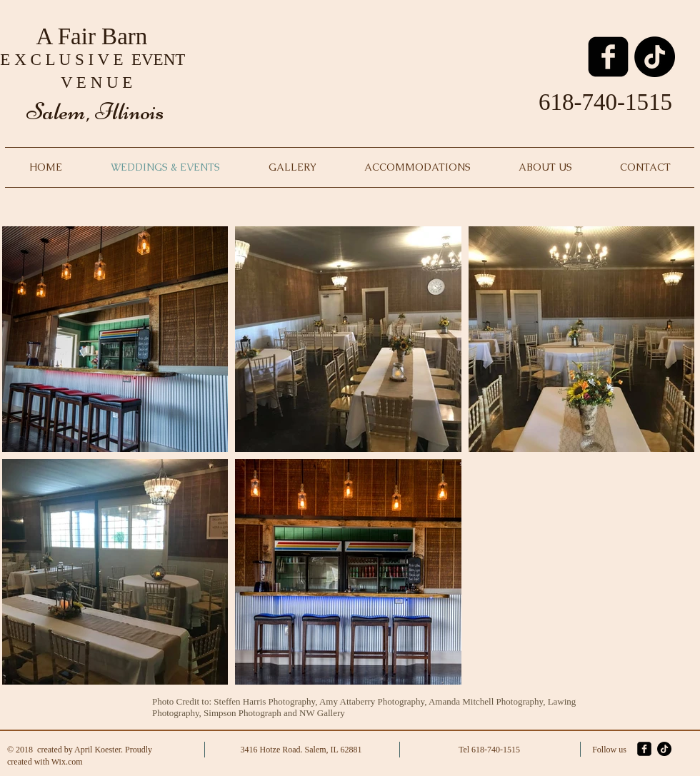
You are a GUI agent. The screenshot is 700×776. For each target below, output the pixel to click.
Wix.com (67, 762)
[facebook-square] (608, 57)
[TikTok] (655, 57)
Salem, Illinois (95, 111)
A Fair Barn (94, 36)
